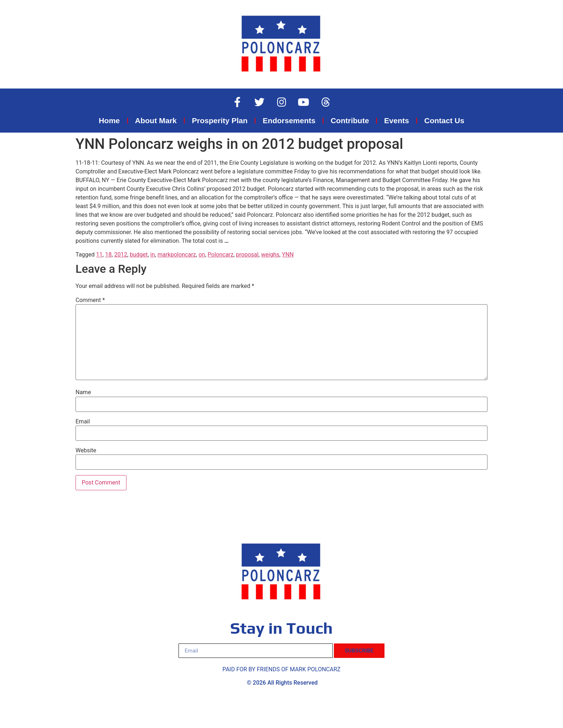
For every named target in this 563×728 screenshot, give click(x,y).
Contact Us (444, 120)
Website (86, 451)
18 (108, 255)
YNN (288, 255)
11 (99, 255)
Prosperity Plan (220, 120)
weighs (270, 255)
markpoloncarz (177, 255)
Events (397, 120)
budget (139, 255)
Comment (90, 300)
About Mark (156, 120)
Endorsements (289, 120)
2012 (121, 255)
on (202, 255)
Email (83, 422)
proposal (247, 255)
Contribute (350, 120)
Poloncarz (221, 255)
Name (83, 392)
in (153, 255)
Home (109, 120)
